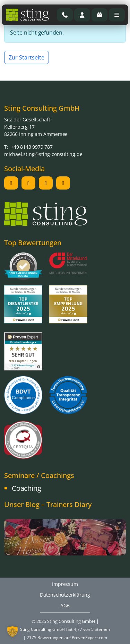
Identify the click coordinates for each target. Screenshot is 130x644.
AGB (65, 605)
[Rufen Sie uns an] (65, 15)
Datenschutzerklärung (65, 595)
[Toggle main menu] (117, 15)
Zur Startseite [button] (27, 57)
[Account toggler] (82, 15)
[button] (12, 632)
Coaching (26, 488)
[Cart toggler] (99, 15)
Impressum (65, 584)
